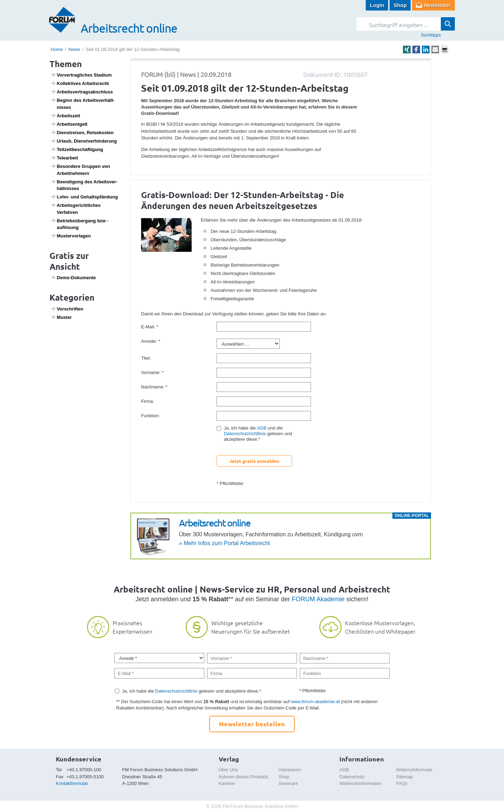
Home (57, 49)
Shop (400, 5)
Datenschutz (352, 777)
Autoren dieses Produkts (244, 777)
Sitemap (405, 777)
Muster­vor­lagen (71, 236)
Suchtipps (431, 35)
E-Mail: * (150, 327)
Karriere (227, 783)
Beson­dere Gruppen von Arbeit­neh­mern (80, 170)
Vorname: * (152, 372)
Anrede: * (151, 341)
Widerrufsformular (414, 770)
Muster (61, 317)
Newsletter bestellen (252, 724)
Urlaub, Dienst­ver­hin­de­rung (84, 141)
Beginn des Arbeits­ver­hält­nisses (83, 104)
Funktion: (150, 416)
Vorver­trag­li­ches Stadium (81, 75)
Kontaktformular (72, 783)
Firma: (148, 401)
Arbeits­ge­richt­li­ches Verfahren (76, 209)
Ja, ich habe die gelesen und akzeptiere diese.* (192, 691)
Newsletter (438, 5)
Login (377, 5)
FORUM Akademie (318, 599)
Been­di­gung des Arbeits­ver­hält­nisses (84, 185)
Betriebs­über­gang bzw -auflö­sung (80, 224)
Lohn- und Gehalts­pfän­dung (84, 197)
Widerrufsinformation (360, 783)
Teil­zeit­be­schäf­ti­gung (77, 149)
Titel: (146, 358)
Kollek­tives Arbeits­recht (80, 83)
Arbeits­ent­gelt (69, 124)
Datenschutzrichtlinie (245, 434)
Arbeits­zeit (65, 116)
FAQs (402, 783)
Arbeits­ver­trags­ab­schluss (82, 92)
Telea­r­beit (64, 158)
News (74, 49)
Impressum (290, 770)
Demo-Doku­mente (73, 277)
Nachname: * (154, 387)
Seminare (288, 783)
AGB (262, 428)
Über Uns (228, 770)
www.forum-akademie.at (315, 702)
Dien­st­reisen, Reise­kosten (82, 132)
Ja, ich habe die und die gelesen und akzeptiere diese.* (258, 434)
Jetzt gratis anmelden (254, 461)
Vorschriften (67, 309)
